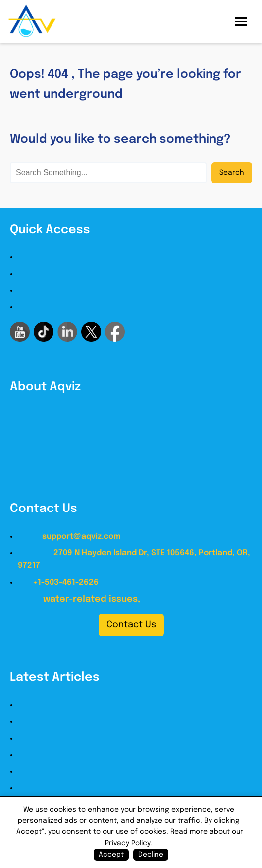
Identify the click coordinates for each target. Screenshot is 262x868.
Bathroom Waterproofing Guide (79, 755)
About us (35, 257)
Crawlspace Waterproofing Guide (82, 788)
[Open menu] (241, 22)
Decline (151, 855)
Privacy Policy (44, 307)
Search (232, 173)
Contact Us (131, 625)
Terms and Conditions (60, 274)
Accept (111, 855)
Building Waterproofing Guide (75, 722)
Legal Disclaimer (49, 290)
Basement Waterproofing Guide (79, 772)
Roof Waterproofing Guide (69, 739)
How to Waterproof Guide (67, 705)
